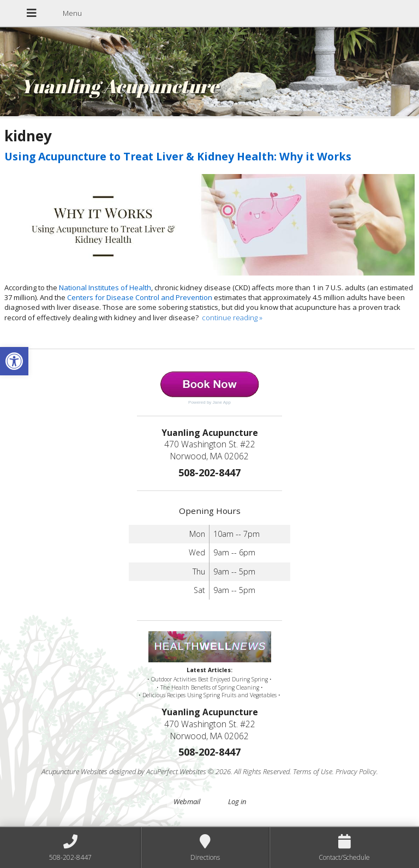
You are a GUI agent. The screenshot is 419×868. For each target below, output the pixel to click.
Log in (237, 801)
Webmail (187, 801)
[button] (14, 361)
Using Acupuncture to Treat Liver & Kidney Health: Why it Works (178, 156)
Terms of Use (313, 771)
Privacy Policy (356, 771)
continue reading (232, 318)
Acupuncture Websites (74, 771)
